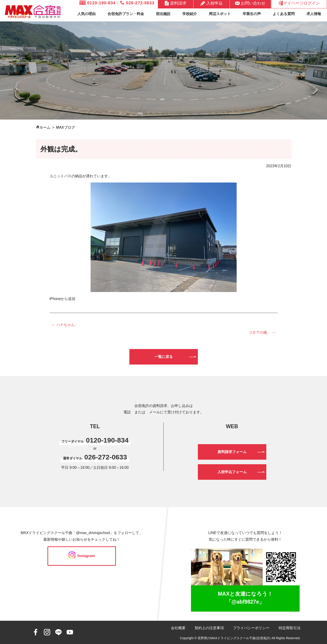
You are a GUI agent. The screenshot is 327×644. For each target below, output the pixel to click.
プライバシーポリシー (251, 628)
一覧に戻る (164, 357)
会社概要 (178, 628)
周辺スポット (220, 14)
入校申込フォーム (232, 472)
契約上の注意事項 (209, 628)
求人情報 (314, 14)
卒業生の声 (252, 14)
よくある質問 (284, 14)
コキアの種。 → (262, 332)
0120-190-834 (97, 3)
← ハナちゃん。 (65, 325)
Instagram (82, 556)
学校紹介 (190, 14)
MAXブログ (66, 127)
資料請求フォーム (232, 452)
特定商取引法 (290, 628)
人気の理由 (86, 14)
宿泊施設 (163, 14)
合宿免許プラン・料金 (126, 14)
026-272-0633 (137, 3)
